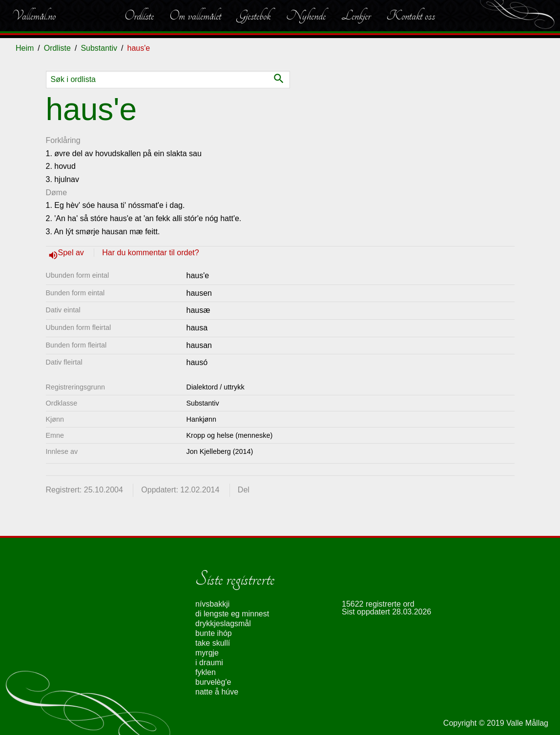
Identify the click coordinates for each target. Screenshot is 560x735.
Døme (57, 193)
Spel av (72, 253)
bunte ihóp (214, 633)
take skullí (213, 643)
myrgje (207, 653)
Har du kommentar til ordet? (150, 253)
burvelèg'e (213, 682)
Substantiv (99, 48)
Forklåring (63, 140)
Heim (25, 48)
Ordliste (139, 16)
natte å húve (217, 692)
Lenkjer (356, 16)
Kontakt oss (411, 16)
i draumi (209, 663)
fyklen (206, 672)
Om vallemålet (195, 16)
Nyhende (306, 16)
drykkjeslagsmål (223, 623)
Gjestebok (254, 16)
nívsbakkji (212, 604)
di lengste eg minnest (232, 614)
